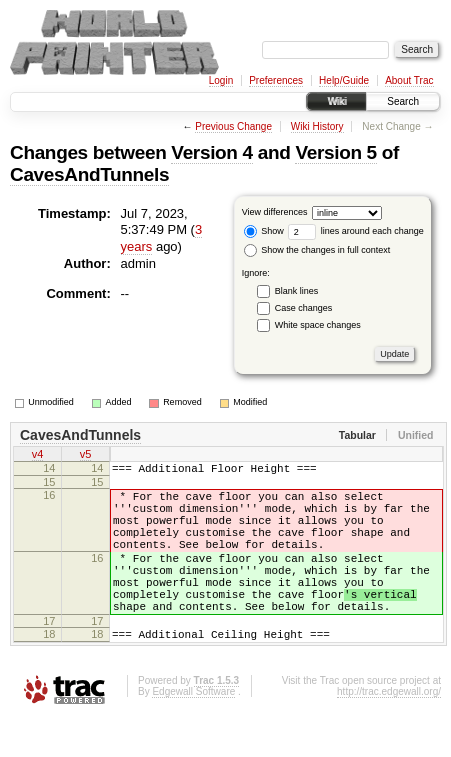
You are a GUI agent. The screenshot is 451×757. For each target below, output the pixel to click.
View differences (275, 212)
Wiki (336, 101)
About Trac (409, 80)
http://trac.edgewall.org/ (389, 730)
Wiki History (317, 126)
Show (264, 231)
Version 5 (335, 152)
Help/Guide (344, 80)
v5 (86, 456)
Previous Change (233, 126)
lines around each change (356, 231)
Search (403, 101)
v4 (38, 456)
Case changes (304, 308)
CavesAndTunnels (89, 174)
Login (221, 80)
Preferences (276, 80)
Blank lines (297, 291)
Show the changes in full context (317, 250)
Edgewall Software (193, 730)
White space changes (318, 325)
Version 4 (211, 152)
